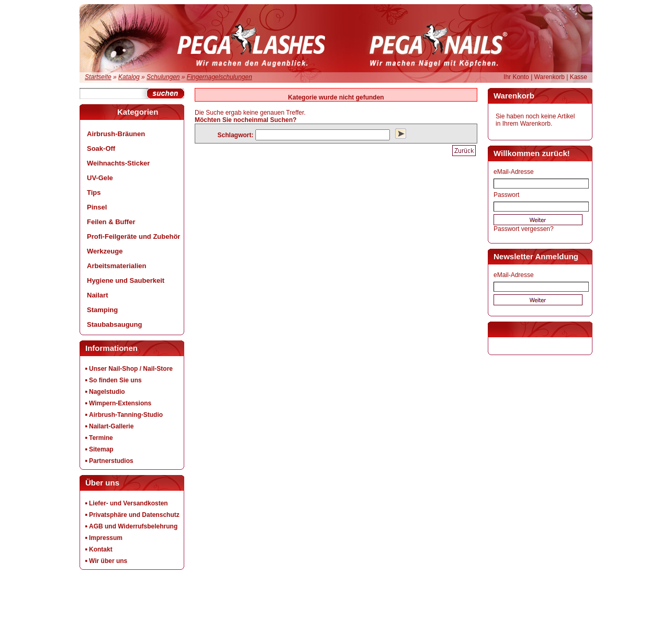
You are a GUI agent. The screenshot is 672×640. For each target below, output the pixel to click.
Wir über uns (108, 561)
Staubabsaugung (114, 324)
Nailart (97, 295)
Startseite (98, 77)
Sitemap (101, 449)
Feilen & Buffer (111, 222)
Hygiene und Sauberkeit (126, 280)
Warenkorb (550, 77)
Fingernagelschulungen (220, 77)
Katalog (129, 77)
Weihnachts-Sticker (118, 163)
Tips (94, 192)
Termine (101, 438)
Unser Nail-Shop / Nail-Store (131, 369)
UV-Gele (100, 178)
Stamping (102, 310)
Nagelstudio (107, 392)
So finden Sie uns (115, 380)
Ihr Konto (516, 77)
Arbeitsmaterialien (116, 266)
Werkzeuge (105, 251)
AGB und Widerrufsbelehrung (133, 526)
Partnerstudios (111, 461)
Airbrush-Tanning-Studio (126, 415)
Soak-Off (101, 148)
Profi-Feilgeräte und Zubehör (133, 236)
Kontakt (101, 549)
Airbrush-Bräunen (116, 134)
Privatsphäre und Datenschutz (134, 515)
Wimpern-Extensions (120, 403)
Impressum (106, 538)
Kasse (579, 77)
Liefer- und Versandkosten (128, 503)
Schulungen (163, 77)
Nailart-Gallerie (111, 426)
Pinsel (97, 207)
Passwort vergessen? (524, 229)
